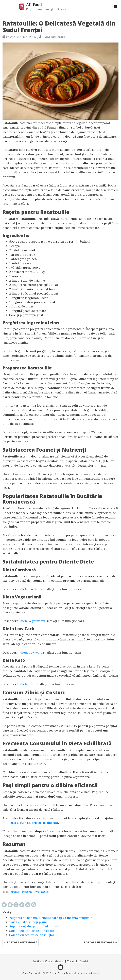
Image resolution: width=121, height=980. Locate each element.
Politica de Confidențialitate (48, 961)
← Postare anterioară (21, 942)
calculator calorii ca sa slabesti (34, 823)
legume (28, 892)
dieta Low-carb (31, 652)
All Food (34, 4)
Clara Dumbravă (31, 973)
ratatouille (43, 892)
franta (16, 892)
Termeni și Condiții (78, 961)
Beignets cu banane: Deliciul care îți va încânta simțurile (51, 918)
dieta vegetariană (33, 621)
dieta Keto (28, 684)
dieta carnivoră (31, 589)
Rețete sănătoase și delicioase (47, 9)
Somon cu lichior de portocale (32, 931)
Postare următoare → (101, 942)
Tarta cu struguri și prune (28, 922)
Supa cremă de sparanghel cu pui (34, 926)
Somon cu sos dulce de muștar (32, 935)
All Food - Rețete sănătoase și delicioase (77, 973)
